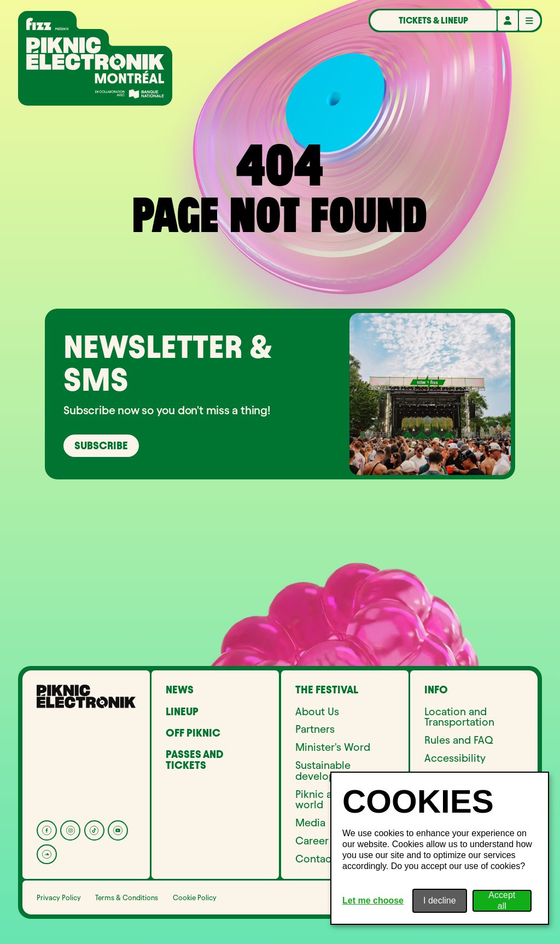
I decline (440, 900)
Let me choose (373, 900)
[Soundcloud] (47, 855)
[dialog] (440, 848)
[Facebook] (47, 830)
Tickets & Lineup (433, 20)
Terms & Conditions (127, 897)
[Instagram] (70, 830)
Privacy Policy (59, 897)
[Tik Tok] (94, 830)
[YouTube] (118, 830)
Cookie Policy (195, 897)
